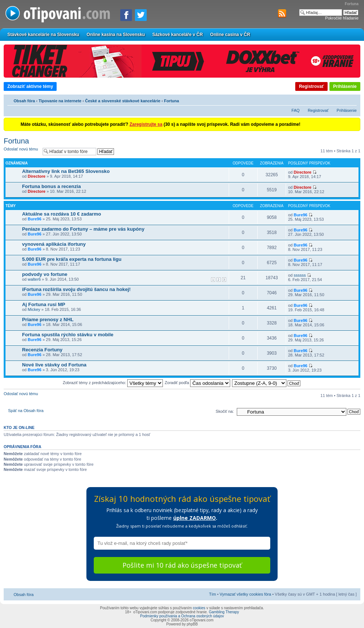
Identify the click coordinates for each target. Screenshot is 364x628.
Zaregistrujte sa (146, 124)
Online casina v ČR (230, 35)
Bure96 (34, 219)
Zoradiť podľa (197, 383)
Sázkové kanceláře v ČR (177, 35)
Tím (212, 594)
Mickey (34, 309)
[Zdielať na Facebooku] (126, 15)
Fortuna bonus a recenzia (51, 186)
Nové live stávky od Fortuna (54, 365)
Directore (36, 176)
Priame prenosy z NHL (48, 320)
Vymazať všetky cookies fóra (245, 594)
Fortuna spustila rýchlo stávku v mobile (68, 335)
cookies (199, 608)
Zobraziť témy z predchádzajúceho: (113, 383)
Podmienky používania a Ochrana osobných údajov (182, 616)
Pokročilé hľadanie (342, 18)
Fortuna (172, 101)
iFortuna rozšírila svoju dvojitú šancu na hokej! (76, 289)
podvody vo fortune (45, 274)
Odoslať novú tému (21, 151)
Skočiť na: (225, 411)
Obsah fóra (24, 101)
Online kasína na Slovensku (116, 35)
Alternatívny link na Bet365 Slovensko (66, 171)
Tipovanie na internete (60, 101)
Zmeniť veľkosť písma (351, 100)
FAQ (296, 110)
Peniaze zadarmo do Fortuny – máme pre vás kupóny (83, 229)
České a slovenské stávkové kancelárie (123, 101)
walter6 (34, 279)
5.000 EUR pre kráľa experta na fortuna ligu (72, 259)
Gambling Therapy (224, 612)
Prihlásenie (345, 86)
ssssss (300, 275)
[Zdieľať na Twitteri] (141, 15)
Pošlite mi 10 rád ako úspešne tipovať (182, 565)
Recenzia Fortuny (42, 350)
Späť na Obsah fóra (26, 411)
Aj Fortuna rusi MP (44, 304)
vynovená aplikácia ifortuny (54, 244)
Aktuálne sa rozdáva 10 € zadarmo (62, 214)
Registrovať (311, 86)
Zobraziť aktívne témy (30, 86)
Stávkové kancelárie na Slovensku (43, 35)
